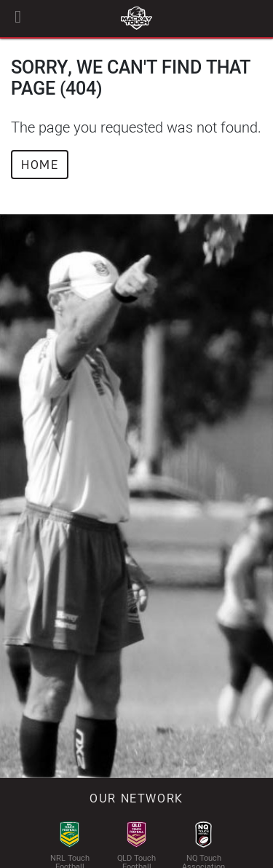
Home (40, 165)
